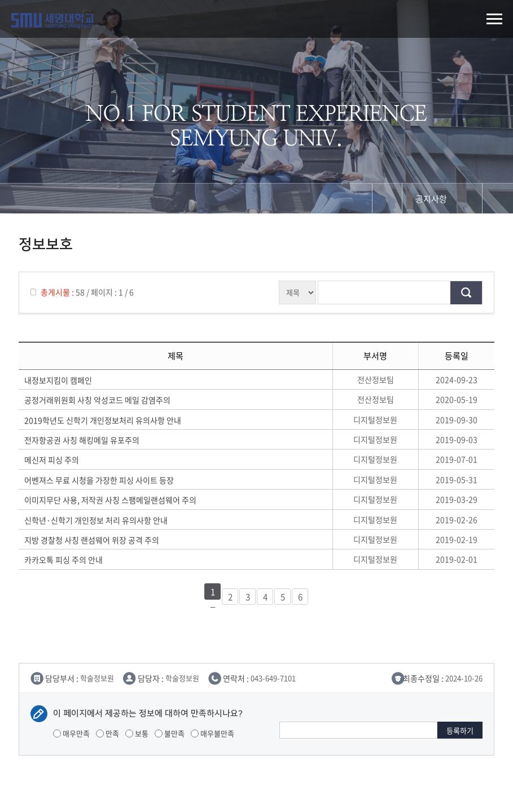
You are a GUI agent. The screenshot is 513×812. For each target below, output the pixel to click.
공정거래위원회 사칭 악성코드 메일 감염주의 (97, 400)
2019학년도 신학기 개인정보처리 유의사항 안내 (103, 420)
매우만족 (71, 733)
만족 (108, 733)
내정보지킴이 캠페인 (58, 380)
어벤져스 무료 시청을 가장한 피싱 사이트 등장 (99, 480)
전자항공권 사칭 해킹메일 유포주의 (82, 440)
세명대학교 (52, 20)
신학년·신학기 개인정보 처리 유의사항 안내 (96, 520)
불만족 (170, 733)
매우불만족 (212, 733)
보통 (137, 733)
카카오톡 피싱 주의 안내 (63, 560)
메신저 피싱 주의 (52, 460)
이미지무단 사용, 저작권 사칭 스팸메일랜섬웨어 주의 (110, 500)
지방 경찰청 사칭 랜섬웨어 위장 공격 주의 (92, 540)
